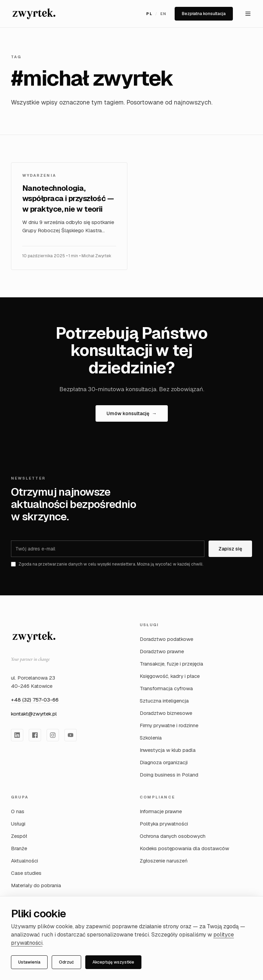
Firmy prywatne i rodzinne (169, 725)
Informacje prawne (161, 811)
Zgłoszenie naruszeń (164, 861)
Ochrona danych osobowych (173, 836)
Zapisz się (230, 549)
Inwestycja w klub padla (168, 750)
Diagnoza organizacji (164, 762)
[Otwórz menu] (248, 14)
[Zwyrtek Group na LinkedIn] (17, 735)
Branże (19, 848)
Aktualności (24, 861)
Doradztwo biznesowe (166, 713)
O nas (18, 811)
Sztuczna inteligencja (164, 701)
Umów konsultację (132, 413)
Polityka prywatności (164, 824)
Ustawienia (29, 962)
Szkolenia (151, 738)
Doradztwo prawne (162, 651)
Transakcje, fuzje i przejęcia (171, 664)
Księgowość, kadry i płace (170, 676)
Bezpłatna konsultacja (204, 14)
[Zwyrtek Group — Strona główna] (34, 14)
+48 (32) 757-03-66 (35, 700)
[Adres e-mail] (108, 549)
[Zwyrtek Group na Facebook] (35, 735)
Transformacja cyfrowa (166, 688)
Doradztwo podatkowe (166, 639)
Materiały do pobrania (36, 885)
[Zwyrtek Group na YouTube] (71, 735)
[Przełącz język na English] (156, 14)
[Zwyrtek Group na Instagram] (53, 735)
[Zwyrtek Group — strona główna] (34, 637)
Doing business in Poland (169, 775)
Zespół (19, 836)
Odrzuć (66, 962)
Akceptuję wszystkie (113, 962)
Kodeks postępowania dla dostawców (184, 848)
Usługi (18, 824)
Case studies (26, 873)
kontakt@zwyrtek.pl (34, 714)
